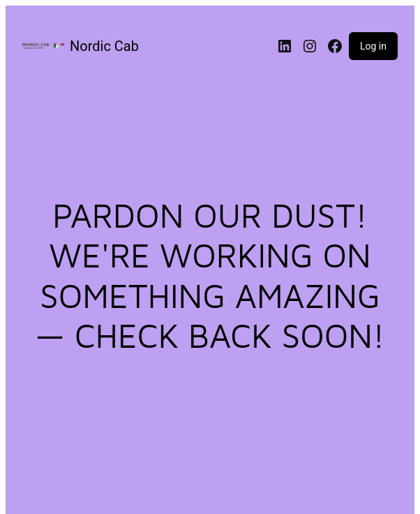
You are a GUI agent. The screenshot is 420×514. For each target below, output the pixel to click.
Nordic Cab (104, 46)
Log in (373, 46)
